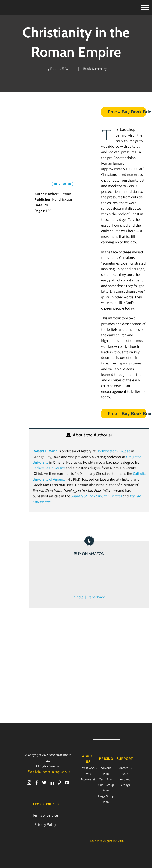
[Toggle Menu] (145, 8)
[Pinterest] (59, 783)
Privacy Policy (45, 824)
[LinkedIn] (52, 783)
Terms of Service (45, 815)
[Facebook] (37, 783)
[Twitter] (44, 783)
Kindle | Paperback (89, 597)
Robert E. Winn (45, 451)
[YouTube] (67, 783)
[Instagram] (29, 783)
